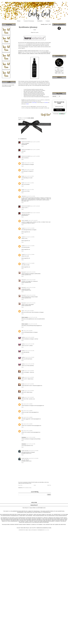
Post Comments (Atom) (27, 488)
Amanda (37, 32)
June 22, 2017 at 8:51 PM (30, 344)
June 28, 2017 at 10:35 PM (34, 458)
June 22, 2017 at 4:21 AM (33, 317)
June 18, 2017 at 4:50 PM (35, 156)
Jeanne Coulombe (25, 220)
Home (19, 21)
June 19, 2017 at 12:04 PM (30, 254)
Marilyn (23, 371)
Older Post (49, 485)
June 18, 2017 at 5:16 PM (29, 176)
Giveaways (23, 120)
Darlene (23, 163)
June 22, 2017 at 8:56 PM (30, 357)
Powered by (59, 114)
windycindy (24, 196)
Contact (48, 21)
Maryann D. (24, 272)
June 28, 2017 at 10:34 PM (34, 451)
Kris (22, 404)
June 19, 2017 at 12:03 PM (30, 228)
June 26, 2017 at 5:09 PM (28, 417)
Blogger (47, 530)
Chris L (23, 311)
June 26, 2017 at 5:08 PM (28, 404)
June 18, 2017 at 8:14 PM (31, 196)
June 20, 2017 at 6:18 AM (31, 272)
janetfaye (23, 337)
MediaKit (40, 21)
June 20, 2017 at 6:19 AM (31, 280)
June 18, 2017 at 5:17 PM (29, 190)
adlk (22, 331)
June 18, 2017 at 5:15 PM (29, 163)
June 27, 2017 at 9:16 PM (31, 437)
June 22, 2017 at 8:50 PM (30, 337)
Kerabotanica (23, 44)
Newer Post (20, 485)
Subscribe (59, 110)
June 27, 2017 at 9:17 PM (31, 444)
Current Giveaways (29, 21)
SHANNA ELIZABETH (26, 142)
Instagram (39, 100)
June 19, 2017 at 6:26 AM (35, 206)
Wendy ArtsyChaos (25, 451)
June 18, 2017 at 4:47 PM (35, 142)
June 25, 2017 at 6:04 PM (29, 371)
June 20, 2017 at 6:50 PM (29, 311)
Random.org (24, 108)
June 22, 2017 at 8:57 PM (30, 364)
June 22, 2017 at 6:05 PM (28, 331)
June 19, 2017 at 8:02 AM (33, 220)
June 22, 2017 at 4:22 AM (33, 324)
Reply (23, 146)
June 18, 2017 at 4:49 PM (35, 150)
